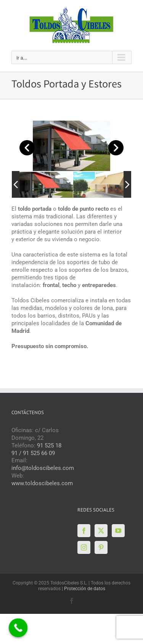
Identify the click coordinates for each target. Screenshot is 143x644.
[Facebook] (84, 531)
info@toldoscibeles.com (43, 468)
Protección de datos (85, 589)
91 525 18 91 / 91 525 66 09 (36, 449)
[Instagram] (84, 547)
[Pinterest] (101, 547)
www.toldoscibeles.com (42, 483)
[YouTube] (118, 531)
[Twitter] (101, 531)
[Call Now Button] (18, 628)
